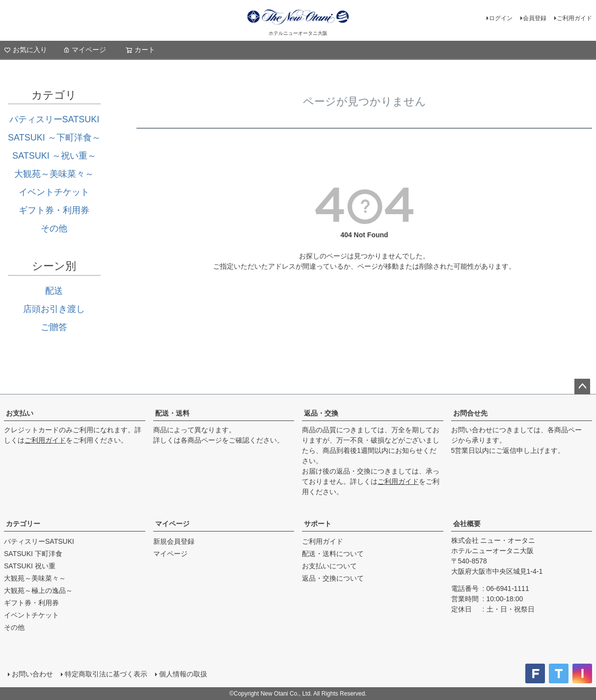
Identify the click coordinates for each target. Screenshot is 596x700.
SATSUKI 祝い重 (30, 566)
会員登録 (535, 18)
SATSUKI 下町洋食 (33, 554)
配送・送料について (333, 554)
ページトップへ (582, 387)
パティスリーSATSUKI (54, 119)
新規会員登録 (174, 541)
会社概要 (467, 524)
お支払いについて (329, 566)
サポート (318, 524)
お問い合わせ (32, 674)
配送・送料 (172, 413)
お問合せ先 (470, 413)
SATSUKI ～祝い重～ (54, 156)
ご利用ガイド (574, 18)
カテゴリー (23, 524)
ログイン (501, 18)
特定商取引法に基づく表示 (106, 674)
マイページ (84, 50)
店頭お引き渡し (54, 309)
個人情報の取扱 (183, 674)
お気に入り (26, 50)
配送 (54, 291)
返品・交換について (333, 578)
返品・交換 (321, 413)
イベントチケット (54, 192)
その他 (54, 228)
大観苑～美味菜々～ (54, 174)
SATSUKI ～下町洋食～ (54, 138)
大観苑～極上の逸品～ (38, 590)
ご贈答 (54, 327)
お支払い (20, 413)
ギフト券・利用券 (54, 210)
